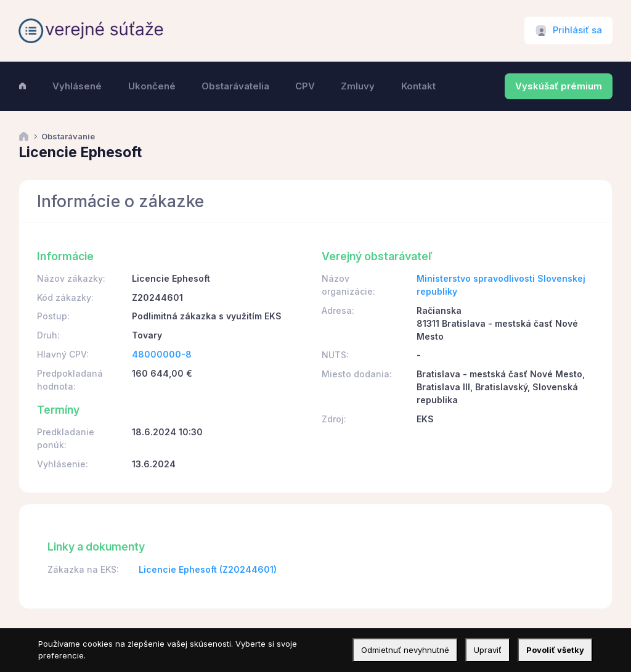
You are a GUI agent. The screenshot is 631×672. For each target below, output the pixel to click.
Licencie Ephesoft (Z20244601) (208, 569)
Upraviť (488, 650)
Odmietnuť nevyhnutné (405, 650)
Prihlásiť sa (577, 30)
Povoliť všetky (555, 650)
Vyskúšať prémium (559, 86)
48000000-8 (162, 354)
